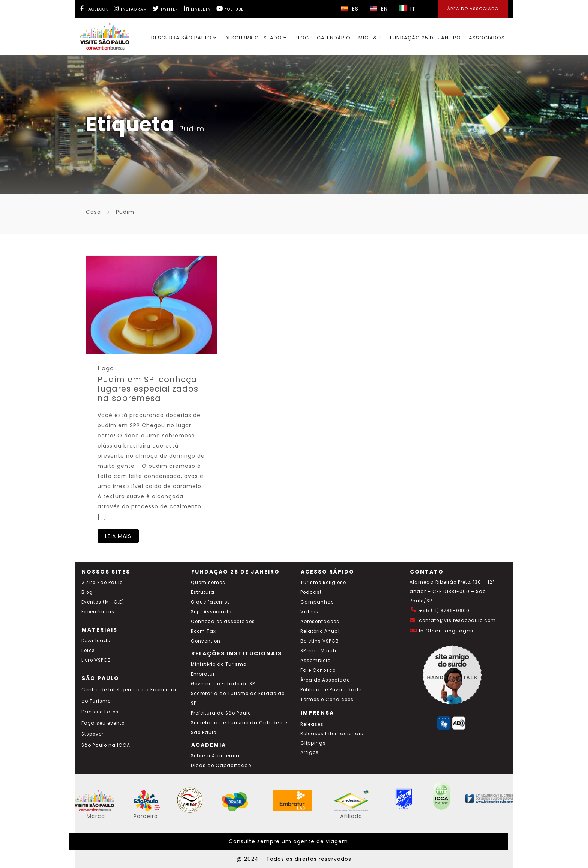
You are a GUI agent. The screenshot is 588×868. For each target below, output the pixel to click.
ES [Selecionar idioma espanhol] (350, 9)
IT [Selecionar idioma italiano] (407, 9)
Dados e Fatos (100, 712)
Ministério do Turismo (219, 664)
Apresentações (320, 622)
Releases (312, 724)
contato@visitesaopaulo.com (457, 620)
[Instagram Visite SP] (130, 8)
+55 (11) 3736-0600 (444, 611)
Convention (206, 641)
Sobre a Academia (215, 756)
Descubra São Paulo (184, 38)
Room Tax (203, 631)
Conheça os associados (223, 622)
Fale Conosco (318, 670)
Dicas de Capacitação (221, 766)
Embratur (203, 674)
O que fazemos (211, 602)
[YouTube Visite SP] (230, 8)
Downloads (96, 641)
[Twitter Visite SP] (165, 8)
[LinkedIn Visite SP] (197, 8)
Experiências (98, 612)
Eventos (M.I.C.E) (103, 602)
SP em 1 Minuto (319, 651)
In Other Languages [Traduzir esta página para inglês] (446, 631)
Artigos (310, 752)
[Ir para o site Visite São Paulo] (100, 35)
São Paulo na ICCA (106, 745)
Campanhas (317, 602)
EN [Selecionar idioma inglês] (379, 9)
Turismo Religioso (323, 583)
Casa (93, 212)
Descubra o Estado (256, 38)
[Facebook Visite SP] (94, 8)
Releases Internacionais (332, 734)
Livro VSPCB (96, 660)
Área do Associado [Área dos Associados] (473, 9)
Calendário (334, 38)
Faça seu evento (103, 723)
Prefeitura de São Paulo (221, 713)
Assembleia (316, 661)
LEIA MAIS (118, 536)
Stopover (92, 734)
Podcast (311, 592)
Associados (487, 38)
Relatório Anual (320, 631)
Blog (302, 38)
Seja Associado (211, 612)
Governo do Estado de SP (223, 684)
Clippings (313, 743)
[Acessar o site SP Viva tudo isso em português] (151, 809)
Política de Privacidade (331, 690)
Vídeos (309, 612)
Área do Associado (325, 680)
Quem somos (208, 583)
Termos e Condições (327, 700)
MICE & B (370, 38)
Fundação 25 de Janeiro (425, 38)
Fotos (88, 650)
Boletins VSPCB (320, 641)
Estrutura (203, 592)
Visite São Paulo (102, 583)
